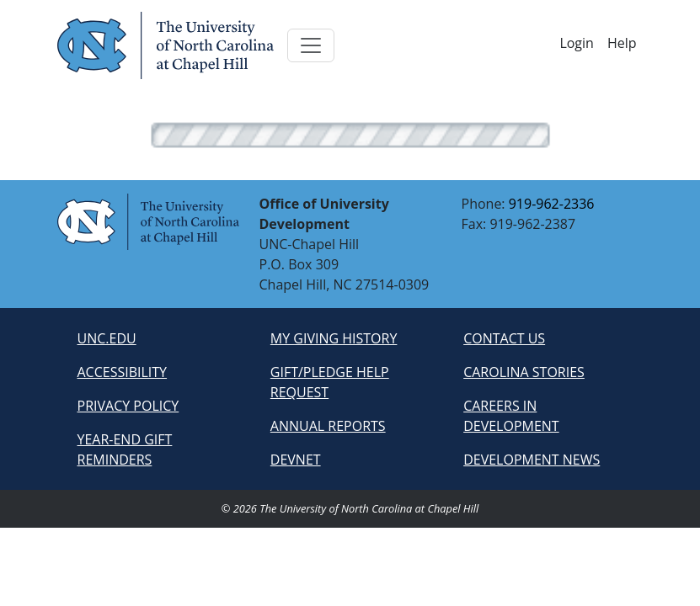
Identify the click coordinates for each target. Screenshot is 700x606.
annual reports (328, 426)
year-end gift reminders (125, 449)
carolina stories (524, 372)
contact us (504, 338)
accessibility (123, 372)
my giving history (334, 338)
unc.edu (107, 338)
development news (532, 460)
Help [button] (622, 43)
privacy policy (128, 406)
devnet (296, 460)
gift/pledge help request (330, 382)
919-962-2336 (552, 204)
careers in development (511, 416)
